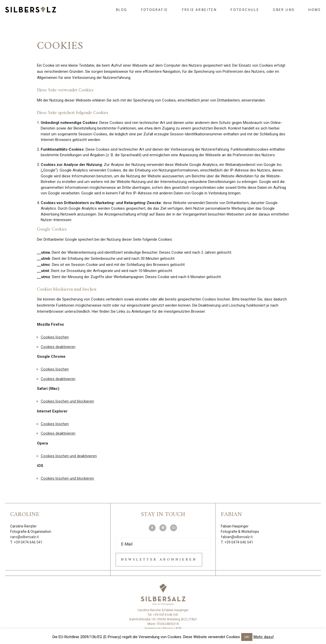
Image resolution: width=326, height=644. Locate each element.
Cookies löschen (55, 337)
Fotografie (154, 10)
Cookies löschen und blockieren (67, 401)
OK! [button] (247, 637)
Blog (121, 10)
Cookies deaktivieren (58, 347)
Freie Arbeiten (199, 10)
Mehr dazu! (264, 637)
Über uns (284, 10)
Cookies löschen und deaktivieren (69, 456)
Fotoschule (245, 10)
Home (315, 10)
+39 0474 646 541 (28, 542)
